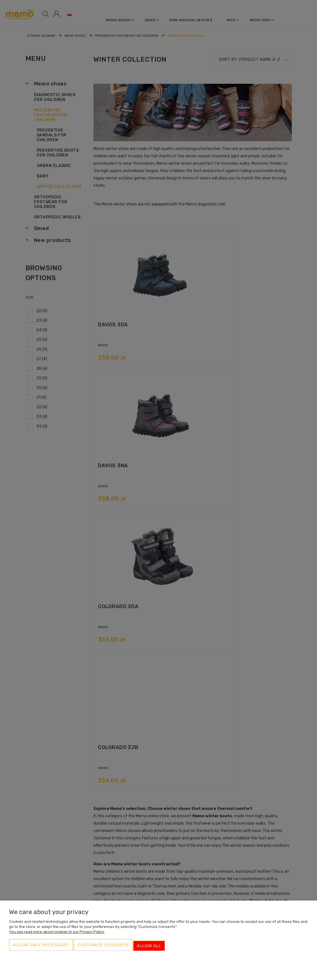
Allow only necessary (41, 948)
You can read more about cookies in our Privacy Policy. (57, 935)
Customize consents (103, 948)
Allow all (149, 948)
